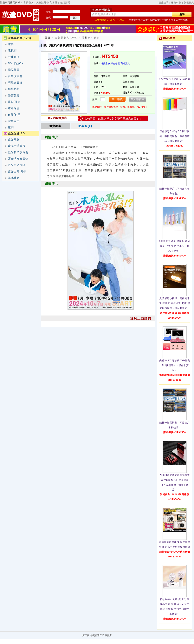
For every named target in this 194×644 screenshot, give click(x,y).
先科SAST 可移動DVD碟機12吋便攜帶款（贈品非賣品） (175, 365)
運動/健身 (14, 102)
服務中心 (176, 3)
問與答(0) (85, 126)
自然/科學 (14, 115)
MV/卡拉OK (16, 63)
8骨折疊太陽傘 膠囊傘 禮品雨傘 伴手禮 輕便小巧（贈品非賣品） (175, 246)
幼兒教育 (14, 70)
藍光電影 (14, 139)
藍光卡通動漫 (17, 146)
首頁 (48, 38)
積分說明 (164, 3)
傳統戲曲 (14, 89)
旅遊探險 (14, 108)
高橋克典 (125, 63)
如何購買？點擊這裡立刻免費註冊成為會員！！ (113, 119)
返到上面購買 (141, 318)
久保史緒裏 (114, 63)
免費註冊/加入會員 (47, 3)
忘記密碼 (65, 3)
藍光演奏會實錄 (18, 159)
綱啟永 (104, 63)
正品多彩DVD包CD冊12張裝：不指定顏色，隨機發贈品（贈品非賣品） (175, 136)
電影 (11, 44)
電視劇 (12, 50)
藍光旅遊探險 (17, 165)
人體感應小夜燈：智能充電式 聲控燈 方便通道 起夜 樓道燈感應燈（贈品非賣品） (175, 303)
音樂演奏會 (15, 76)
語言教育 (14, 95)
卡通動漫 (14, 57)
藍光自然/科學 (17, 171)
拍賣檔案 (55, 126)
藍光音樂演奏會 (18, 152)
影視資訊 (189, 3)
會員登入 (29, 3)
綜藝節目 (14, 121)
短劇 (11, 127)
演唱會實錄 (15, 83)
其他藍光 (14, 178)
